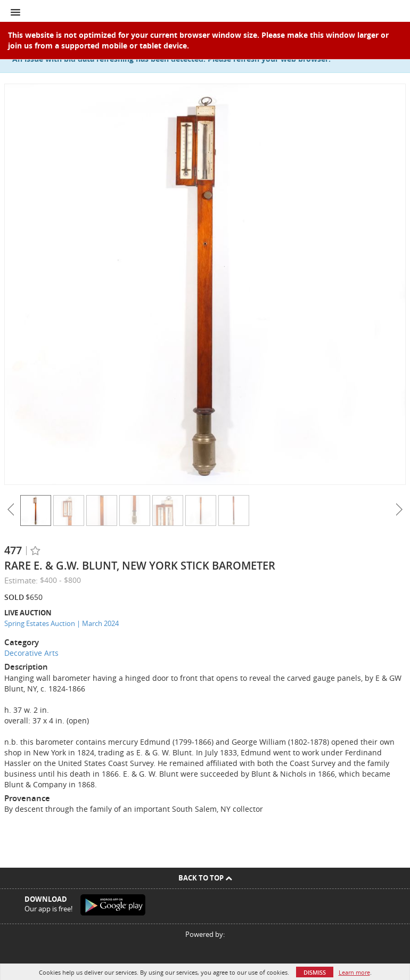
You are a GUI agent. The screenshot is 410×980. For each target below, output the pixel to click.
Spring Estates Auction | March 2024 (61, 623)
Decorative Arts (31, 653)
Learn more (354, 972)
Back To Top (205, 878)
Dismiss (315, 972)
